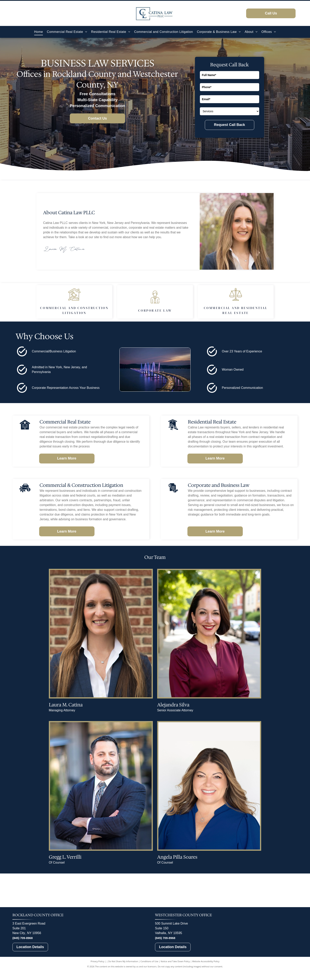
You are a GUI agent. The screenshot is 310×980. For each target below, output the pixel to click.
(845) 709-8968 (23, 956)
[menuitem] (39, 32)
